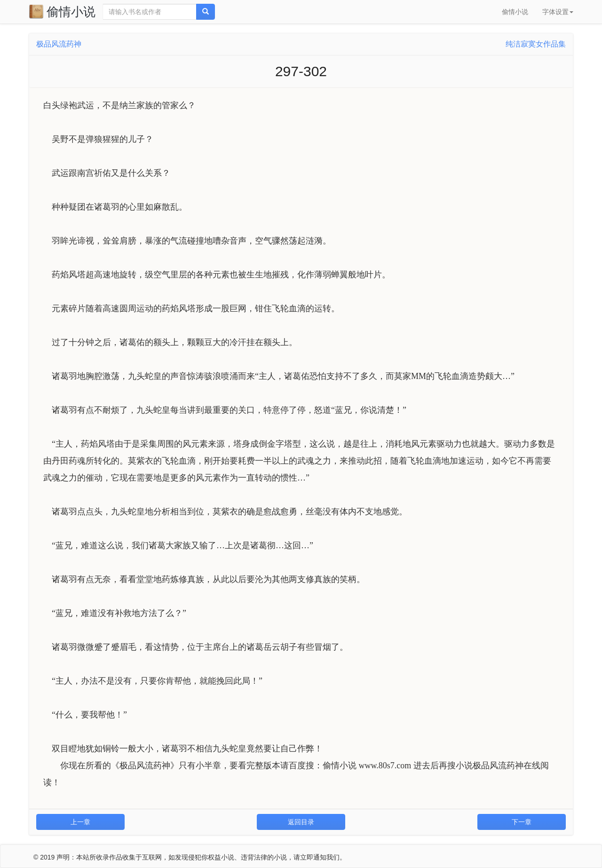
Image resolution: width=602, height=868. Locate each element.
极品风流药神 (59, 44)
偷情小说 (62, 11)
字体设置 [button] (558, 12)
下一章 (522, 822)
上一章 (80, 822)
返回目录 (301, 822)
